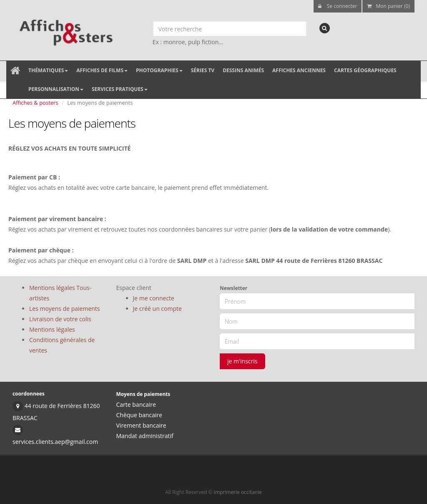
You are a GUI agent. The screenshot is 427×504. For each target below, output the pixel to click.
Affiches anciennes (299, 70)
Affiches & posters (35, 103)
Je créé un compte (157, 309)
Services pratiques (120, 89)
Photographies (159, 70)
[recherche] (325, 28)
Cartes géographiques (365, 70)
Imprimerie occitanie (238, 492)
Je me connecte (154, 298)
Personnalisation (56, 89)
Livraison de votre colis (60, 319)
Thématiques (48, 70)
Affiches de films (102, 70)
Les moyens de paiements (65, 309)
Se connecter (338, 6)
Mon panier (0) (388, 6)
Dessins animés (243, 70)
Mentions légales (52, 329)
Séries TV (203, 70)
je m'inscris (242, 361)
